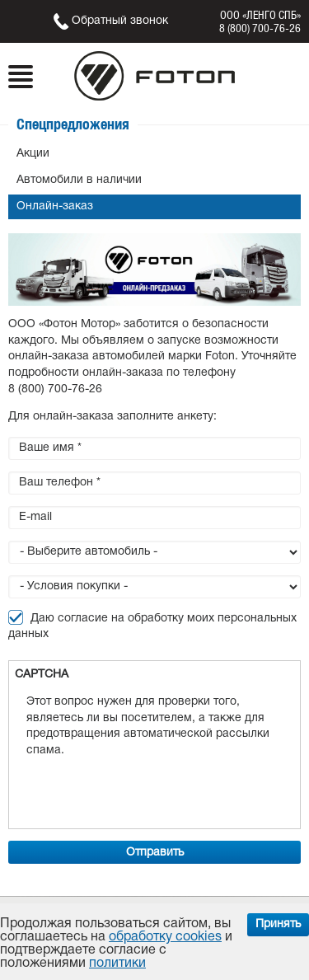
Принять (278, 924)
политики (117, 964)
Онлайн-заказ (55, 206)
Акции (33, 154)
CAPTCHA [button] (42, 675)
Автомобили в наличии (79, 180)
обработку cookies (165, 937)
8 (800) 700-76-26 (260, 28)
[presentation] (152, 790)
